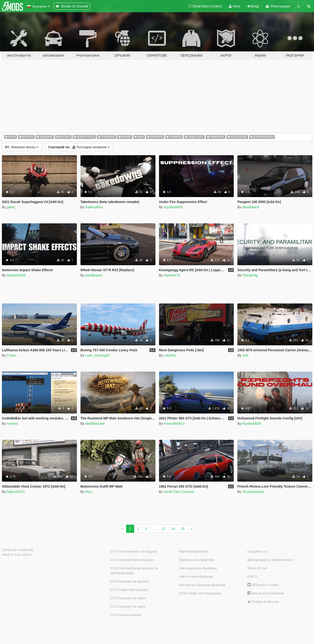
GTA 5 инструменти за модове (133, 551)
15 (183, 529)
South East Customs (179, 492)
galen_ (12, 207)
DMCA (252, 577)
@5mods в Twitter (263, 585)
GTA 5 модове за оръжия (129, 581)
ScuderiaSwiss (253, 492)
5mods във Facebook (266, 593)
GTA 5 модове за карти (128, 606)
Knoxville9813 (174, 424)
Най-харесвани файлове (198, 568)
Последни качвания (79, 147)
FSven (11, 355)
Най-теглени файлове (196, 577)
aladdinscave (95, 424)
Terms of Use (257, 568)
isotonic (12, 424)
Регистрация (278, 6)
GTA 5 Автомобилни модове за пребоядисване (134, 571)
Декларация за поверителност (271, 560)
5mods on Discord (263, 602)
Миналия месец (22, 147)
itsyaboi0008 (173, 207)
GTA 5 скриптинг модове (129, 590)
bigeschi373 (16, 492)
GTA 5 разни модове (126, 615)
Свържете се (257, 551)
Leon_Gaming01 (98, 355)
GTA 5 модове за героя (128, 598)
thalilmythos (94, 207)
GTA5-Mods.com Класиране (200, 593)
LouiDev (170, 355)
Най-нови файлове (194, 551)
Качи (234, 6)
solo (245, 355)
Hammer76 (172, 275)
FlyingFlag (250, 275)
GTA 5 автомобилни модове (132, 560)
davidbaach (251, 207)
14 (173, 529)
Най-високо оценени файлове (202, 585)
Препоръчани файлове (197, 560)
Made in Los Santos (17, 555)
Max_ (89, 492)
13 (163, 529)
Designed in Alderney (18, 550)
